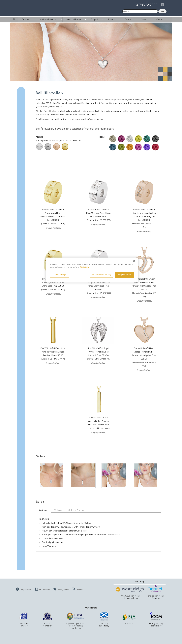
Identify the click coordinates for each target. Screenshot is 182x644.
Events (111, 19)
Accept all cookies (124, 275)
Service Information (48, 19)
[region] (92, 270)
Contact (160, 19)
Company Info (25, 590)
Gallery (128, 19)
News (144, 19)
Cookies (79, 590)
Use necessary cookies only (101, 275)
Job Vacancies (44, 590)
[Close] (134, 261)
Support (95, 19)
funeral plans (157, 598)
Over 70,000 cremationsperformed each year (130, 597)
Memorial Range (74, 19)
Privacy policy (63, 590)
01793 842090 (147, 5)
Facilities (26, 19)
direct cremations (157, 596)
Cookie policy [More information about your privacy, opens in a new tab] (85, 267)
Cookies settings (60, 275)
